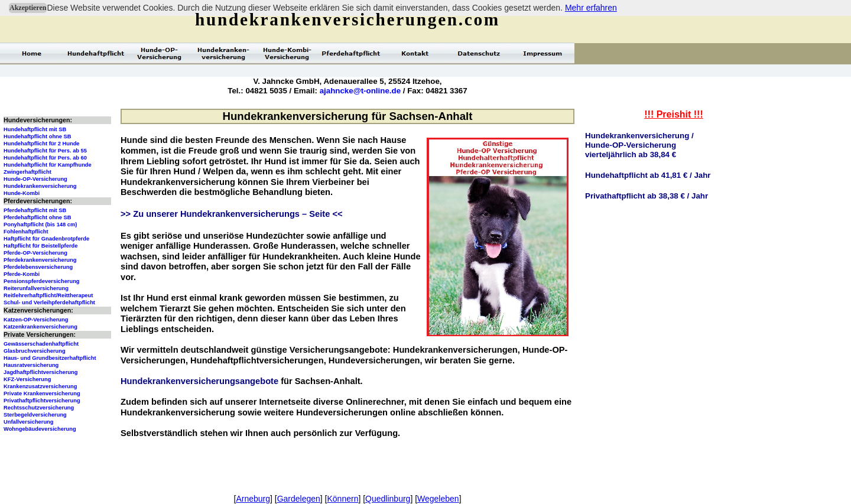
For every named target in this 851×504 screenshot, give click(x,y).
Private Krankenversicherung (42, 394)
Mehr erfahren (591, 8)
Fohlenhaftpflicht (26, 232)
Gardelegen (299, 499)
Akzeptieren (28, 8)
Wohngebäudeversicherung (40, 429)
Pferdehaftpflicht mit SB (35, 210)
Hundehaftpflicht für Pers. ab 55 (45, 151)
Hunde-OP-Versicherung (35, 179)
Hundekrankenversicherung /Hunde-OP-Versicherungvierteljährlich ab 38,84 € (639, 145)
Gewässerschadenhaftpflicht (41, 344)
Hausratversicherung (31, 365)
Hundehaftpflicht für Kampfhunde (48, 165)
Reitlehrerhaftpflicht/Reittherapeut (48, 295)
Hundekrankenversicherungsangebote (199, 381)
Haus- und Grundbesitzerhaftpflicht (50, 358)
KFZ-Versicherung (27, 379)
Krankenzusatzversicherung (40, 386)
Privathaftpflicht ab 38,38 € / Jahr (647, 196)
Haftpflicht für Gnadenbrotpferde (46, 239)
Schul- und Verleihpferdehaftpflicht (49, 303)
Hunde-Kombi (22, 193)
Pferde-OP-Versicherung (35, 253)
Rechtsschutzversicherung (39, 408)
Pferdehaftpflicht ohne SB (38, 217)
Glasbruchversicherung (35, 351)
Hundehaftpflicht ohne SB (38, 136)
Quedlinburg (388, 499)
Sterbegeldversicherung (35, 415)
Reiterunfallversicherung (36, 288)
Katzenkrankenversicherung (40, 327)
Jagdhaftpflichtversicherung (40, 372)
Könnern (342, 499)
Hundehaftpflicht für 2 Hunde (42, 144)
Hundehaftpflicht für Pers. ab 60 (45, 158)
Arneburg (253, 499)
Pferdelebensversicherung (38, 267)
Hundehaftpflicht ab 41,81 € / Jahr (648, 175)
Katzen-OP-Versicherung (36, 320)
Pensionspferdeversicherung (42, 281)
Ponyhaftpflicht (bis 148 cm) (40, 225)
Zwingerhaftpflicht (27, 172)
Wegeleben (438, 499)
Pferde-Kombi (22, 274)
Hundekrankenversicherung (40, 186)
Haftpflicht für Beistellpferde (40, 246)
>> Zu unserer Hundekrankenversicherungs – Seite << (232, 214)
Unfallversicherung (29, 422)
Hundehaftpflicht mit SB (35, 129)
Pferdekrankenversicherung (40, 260)
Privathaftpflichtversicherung (42, 401)
